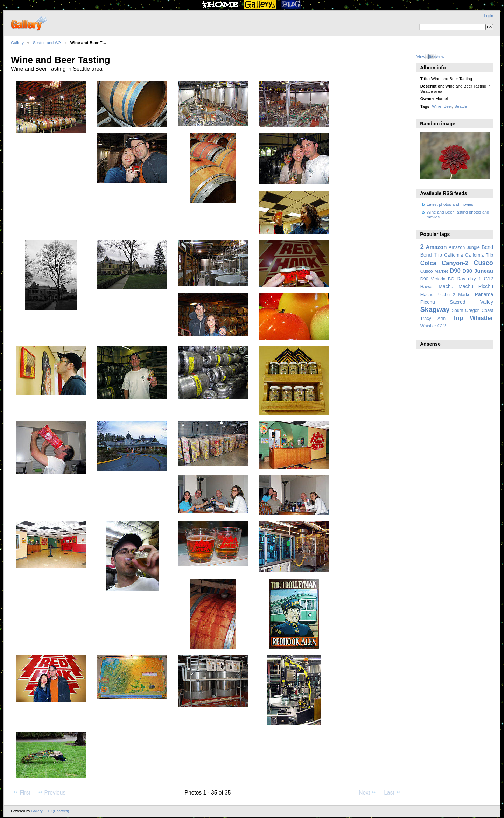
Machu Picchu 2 (438, 295)
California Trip (479, 255)
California (453, 255)
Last (393, 792)
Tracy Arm (433, 319)
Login (489, 16)
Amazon (436, 247)
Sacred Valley (471, 302)
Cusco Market (434, 271)
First (22, 792)
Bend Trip (431, 255)
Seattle (461, 106)
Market (465, 295)
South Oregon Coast (472, 310)
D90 (455, 271)
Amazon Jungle (464, 247)
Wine (437, 106)
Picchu (428, 302)
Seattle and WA (47, 43)
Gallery (17, 43)
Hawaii (427, 287)
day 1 (475, 279)
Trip (458, 318)
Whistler (482, 318)
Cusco (483, 263)
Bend (487, 247)
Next (368, 792)
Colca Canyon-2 (444, 263)
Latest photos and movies (450, 204)
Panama (484, 294)
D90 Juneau (478, 271)
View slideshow (430, 57)
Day (461, 279)
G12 (488, 279)
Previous (51, 792)
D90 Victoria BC (437, 279)
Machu (446, 286)
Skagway (435, 309)
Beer (448, 106)
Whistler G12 (433, 326)
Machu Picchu (476, 286)
